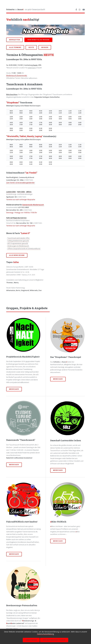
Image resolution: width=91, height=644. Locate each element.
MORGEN (45, 47)
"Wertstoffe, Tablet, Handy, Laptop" (24, 136)
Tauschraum (26, 103)
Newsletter (15, 40)
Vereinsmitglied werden (38, 40)
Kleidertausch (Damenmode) (17, 76)
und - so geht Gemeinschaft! (26, 9)
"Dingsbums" (13, 103)
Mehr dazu (14, 389)
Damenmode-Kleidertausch (33, 205)
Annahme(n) (49, 136)
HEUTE (31, 47)
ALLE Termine (15, 47)
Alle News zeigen (17, 255)
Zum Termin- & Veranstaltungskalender (20, 183)
